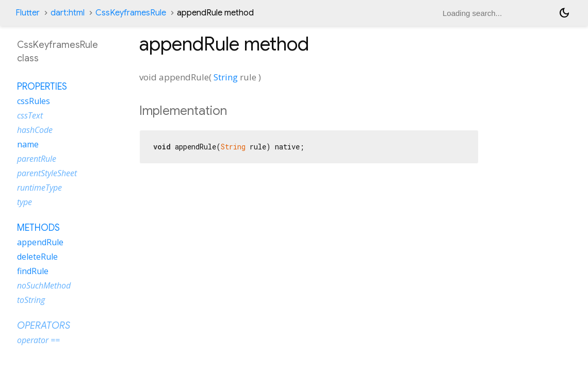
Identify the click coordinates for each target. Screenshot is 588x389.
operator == (38, 340)
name (28, 144)
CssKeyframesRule (131, 13)
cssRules (34, 101)
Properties (42, 87)
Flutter (28, 13)
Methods (38, 228)
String (226, 77)
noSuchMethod (44, 285)
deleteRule (37, 257)
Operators (44, 326)
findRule (33, 271)
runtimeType (39, 188)
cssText (30, 115)
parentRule (37, 159)
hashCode (35, 130)
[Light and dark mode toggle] (564, 13)
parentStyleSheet (47, 173)
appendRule (40, 242)
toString (31, 300)
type (25, 202)
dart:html (68, 13)
